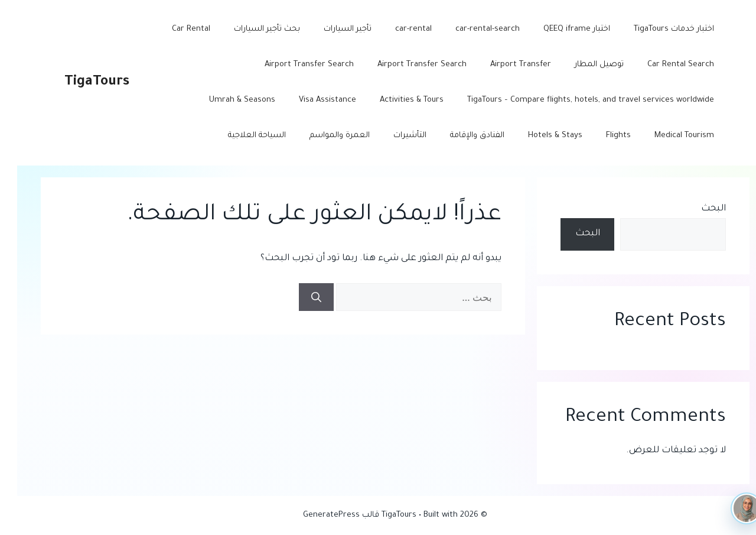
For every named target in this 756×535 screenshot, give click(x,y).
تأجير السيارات (330, 29)
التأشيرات (393, 136)
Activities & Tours (395, 100)
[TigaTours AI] (729, 508)
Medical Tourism (667, 136)
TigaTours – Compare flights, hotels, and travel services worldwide (573, 100)
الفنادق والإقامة (460, 136)
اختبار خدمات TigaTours (657, 29)
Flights (601, 136)
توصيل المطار (582, 65)
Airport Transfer (504, 65)
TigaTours (80, 82)
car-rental (396, 29)
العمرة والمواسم (322, 136)
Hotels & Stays (538, 136)
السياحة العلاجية (240, 136)
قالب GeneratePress (324, 515)
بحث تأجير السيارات (250, 29)
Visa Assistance (310, 100)
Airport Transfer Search (405, 65)
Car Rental (174, 29)
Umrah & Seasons (225, 100)
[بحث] (299, 297)
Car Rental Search (664, 65)
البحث (696, 209)
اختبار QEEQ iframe (560, 29)
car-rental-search (470, 29)
